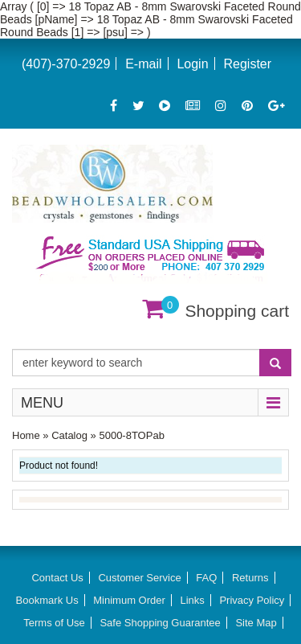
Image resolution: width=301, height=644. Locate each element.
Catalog (69, 435)
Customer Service (139, 578)
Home (26, 435)
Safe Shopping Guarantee (160, 623)
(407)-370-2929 (66, 64)
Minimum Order (129, 600)
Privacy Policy (252, 600)
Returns (250, 578)
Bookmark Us (47, 600)
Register (247, 64)
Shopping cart (237, 311)
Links (192, 600)
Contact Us (57, 578)
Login (192, 64)
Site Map (256, 623)
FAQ (206, 578)
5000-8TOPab (131, 435)
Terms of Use (54, 623)
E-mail (143, 64)
